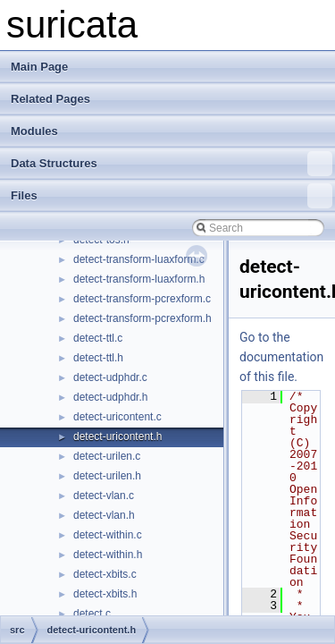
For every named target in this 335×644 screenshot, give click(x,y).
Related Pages (50, 99)
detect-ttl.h (98, 358)
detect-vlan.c (104, 496)
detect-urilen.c (107, 456)
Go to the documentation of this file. (281, 357)
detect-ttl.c (98, 338)
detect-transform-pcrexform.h (142, 318)
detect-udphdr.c (110, 377)
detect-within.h (108, 555)
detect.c (92, 614)
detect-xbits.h (105, 594)
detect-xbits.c (105, 574)
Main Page (39, 67)
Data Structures (172, 164)
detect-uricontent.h (117, 436)
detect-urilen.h (107, 476)
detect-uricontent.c (117, 417)
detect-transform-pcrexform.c (142, 299)
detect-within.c (108, 535)
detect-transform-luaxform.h (139, 279)
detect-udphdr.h (110, 397)
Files (172, 196)
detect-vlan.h (104, 515)
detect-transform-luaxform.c (139, 259)
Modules (34, 131)
